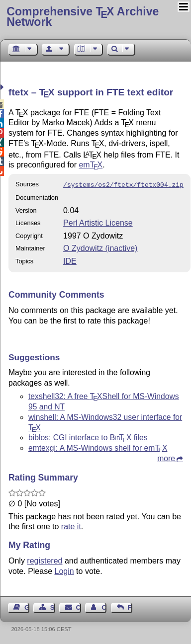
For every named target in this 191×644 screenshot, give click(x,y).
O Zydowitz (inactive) (100, 247)
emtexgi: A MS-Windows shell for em (98, 447)
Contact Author (104, 606)
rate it (71, 525)
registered (45, 560)
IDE (70, 260)
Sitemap (53, 606)
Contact (79, 606)
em (91, 165)
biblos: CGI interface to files (88, 437)
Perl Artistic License (98, 222)
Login (64, 570)
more (166, 457)
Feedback (130, 606)
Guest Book (27, 606)
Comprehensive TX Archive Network (83, 17)
